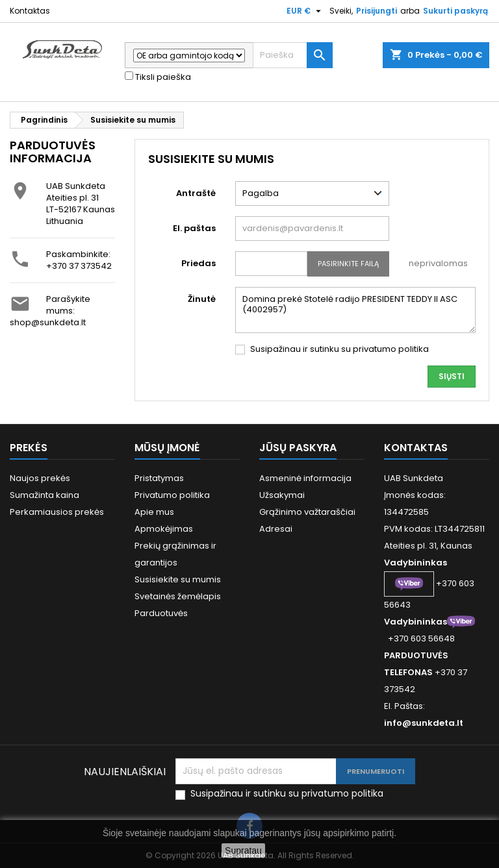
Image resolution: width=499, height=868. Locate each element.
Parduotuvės (161, 613)
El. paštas (194, 228)
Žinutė (202, 299)
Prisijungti (377, 11)
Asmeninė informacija (305, 478)
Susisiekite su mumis (178, 579)
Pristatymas (159, 478)
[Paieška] (293, 55)
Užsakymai (282, 495)
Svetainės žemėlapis (178, 596)
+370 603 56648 (421, 639)
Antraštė (196, 193)
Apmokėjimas (164, 529)
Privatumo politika (172, 495)
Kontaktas (30, 11)
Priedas (198, 263)
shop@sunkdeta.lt (48, 322)
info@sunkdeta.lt (424, 723)
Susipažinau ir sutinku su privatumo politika (339, 349)
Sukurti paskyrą (455, 11)
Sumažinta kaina (45, 495)
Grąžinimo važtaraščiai (307, 512)
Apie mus (154, 512)
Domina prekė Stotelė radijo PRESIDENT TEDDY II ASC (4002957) (356, 310)
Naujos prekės (40, 478)
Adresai (276, 529)
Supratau (243, 850)
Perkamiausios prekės (57, 512)
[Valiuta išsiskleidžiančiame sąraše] (305, 11)
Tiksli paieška (158, 77)
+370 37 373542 (79, 266)
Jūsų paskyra (298, 448)
